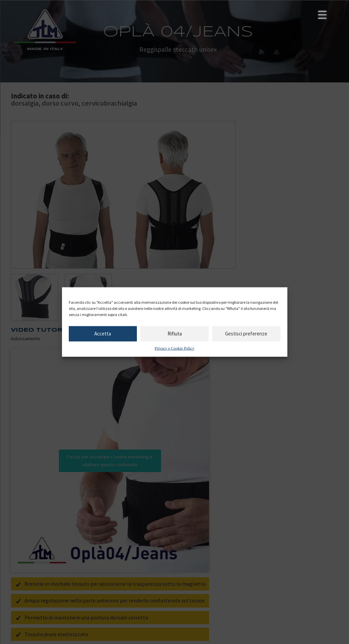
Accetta (103, 334)
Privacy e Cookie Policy (174, 348)
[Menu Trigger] (322, 14)
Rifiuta (175, 334)
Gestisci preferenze (246, 334)
